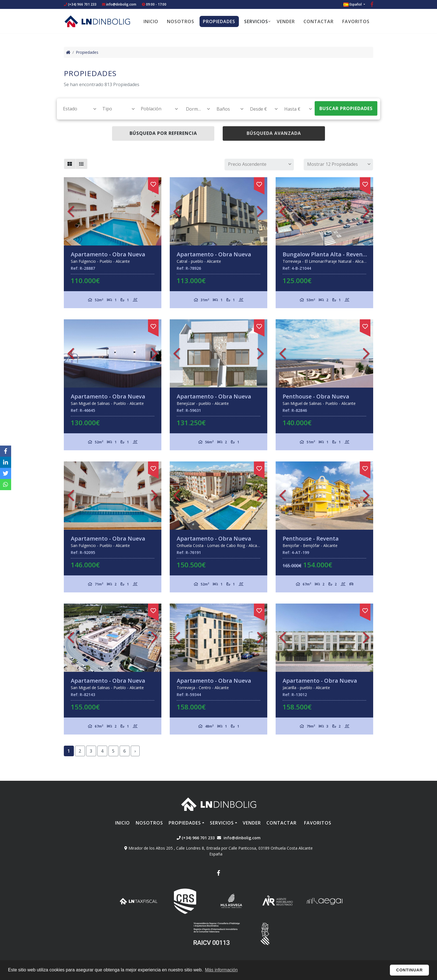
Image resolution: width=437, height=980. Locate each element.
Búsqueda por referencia (163, 133)
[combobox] (77, 109)
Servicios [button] (256, 21)
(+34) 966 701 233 (80, 4)
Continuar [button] (410, 970)
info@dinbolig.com (121, 4)
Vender (286, 21)
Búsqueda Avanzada (274, 133)
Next (154, 211)
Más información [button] (221, 970)
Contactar (319, 21)
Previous (71, 211)
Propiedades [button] (219, 21)
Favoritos (356, 21)
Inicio (151, 21)
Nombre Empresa (97, 21)
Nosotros (181, 21)
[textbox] (77, 109)
